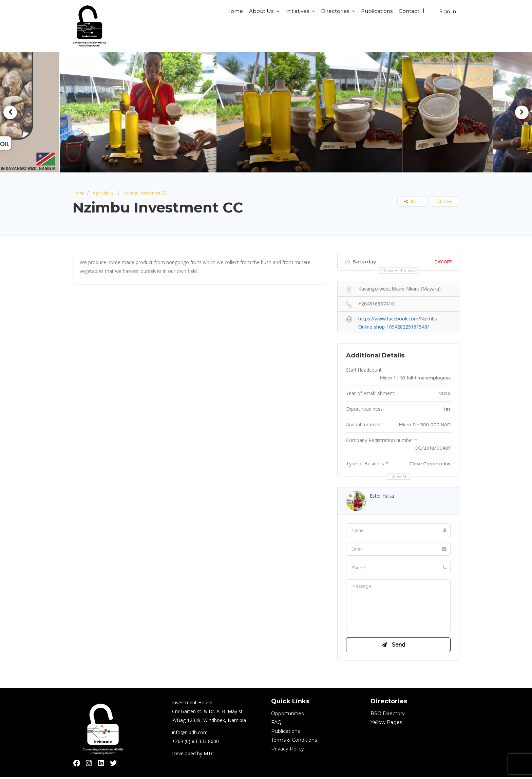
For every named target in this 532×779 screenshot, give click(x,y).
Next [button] (522, 112)
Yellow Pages (386, 724)
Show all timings (400, 270)
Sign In (448, 12)
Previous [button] (10, 112)
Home (235, 11)
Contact (409, 11)
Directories (335, 11)
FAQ (276, 724)
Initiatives (297, 11)
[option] (141, 112)
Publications (377, 11)
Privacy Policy (288, 750)
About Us (261, 11)
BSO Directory (388, 715)
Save (445, 201)
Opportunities (287, 715)
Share (412, 201)
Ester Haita (382, 496)
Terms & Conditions (294, 742)
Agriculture (103, 193)
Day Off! (443, 262)
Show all (400, 476)
